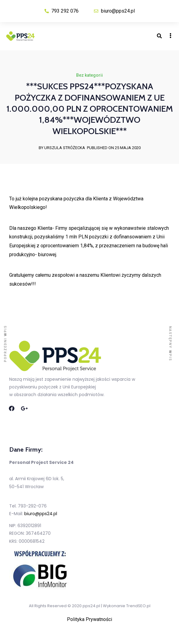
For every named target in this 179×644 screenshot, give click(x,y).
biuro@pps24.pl (41, 514)
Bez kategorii (89, 75)
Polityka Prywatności (89, 619)
